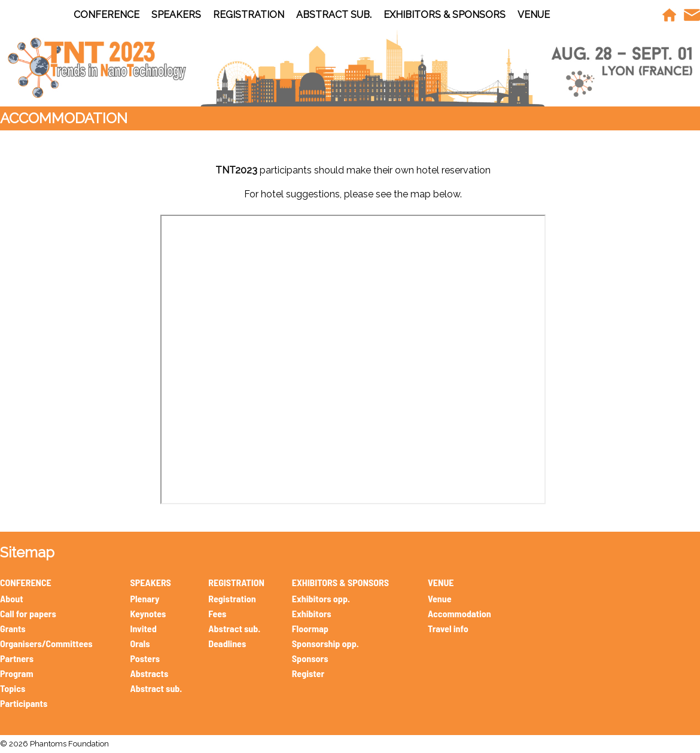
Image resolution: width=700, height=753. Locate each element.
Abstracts (149, 673)
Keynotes (148, 613)
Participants (24, 703)
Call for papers (28, 613)
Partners (17, 658)
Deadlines (227, 643)
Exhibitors (312, 613)
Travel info (448, 628)
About (12, 598)
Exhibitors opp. (321, 598)
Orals (140, 643)
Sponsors (310, 658)
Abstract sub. (156, 688)
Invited (143, 628)
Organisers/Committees (46, 643)
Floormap (310, 628)
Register (308, 673)
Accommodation (459, 613)
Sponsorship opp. (325, 643)
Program (16, 673)
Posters (145, 658)
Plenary (144, 598)
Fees (217, 613)
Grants (13, 628)
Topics (13, 688)
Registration (232, 598)
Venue (440, 598)
